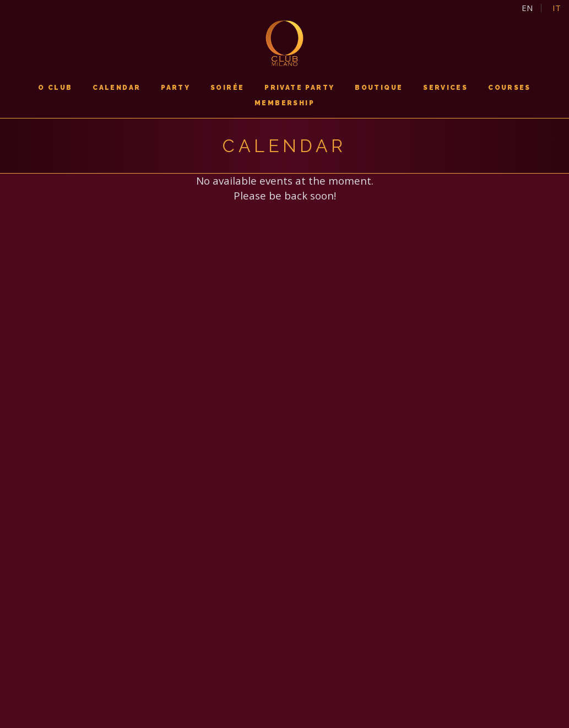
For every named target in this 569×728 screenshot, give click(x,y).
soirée (227, 88)
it (557, 8)
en (527, 8)
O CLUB (55, 88)
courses (510, 88)
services (445, 88)
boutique (379, 88)
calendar (116, 88)
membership (284, 103)
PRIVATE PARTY (299, 88)
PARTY (175, 88)
